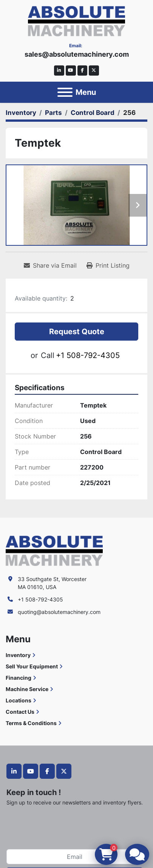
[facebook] (83, 71)
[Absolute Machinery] (54, 550)
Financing (19, 678)
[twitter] (94, 71)
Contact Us (20, 712)
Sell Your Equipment (32, 666)
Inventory (18, 655)
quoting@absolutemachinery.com (59, 612)
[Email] (75, 857)
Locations (19, 700)
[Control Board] (93, 113)
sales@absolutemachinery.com (77, 54)
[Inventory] (21, 113)
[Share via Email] (50, 265)
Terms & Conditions (31, 723)
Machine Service (27, 689)
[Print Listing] (108, 265)
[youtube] (71, 71)
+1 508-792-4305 (88, 355)
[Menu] (65, 92)
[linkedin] (59, 71)
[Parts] (53, 113)
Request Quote (77, 332)
